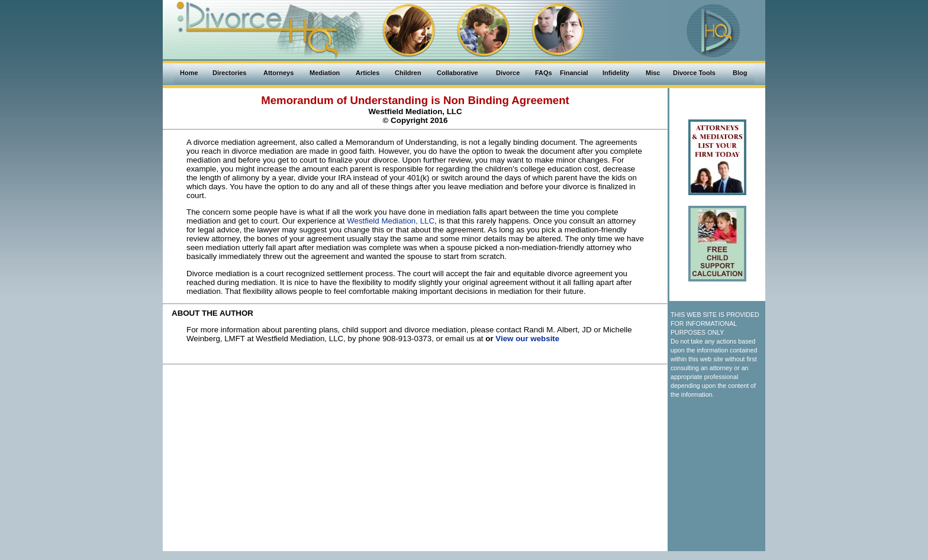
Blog (740, 73)
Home (189, 73)
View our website (527, 339)
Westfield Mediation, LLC (391, 221)
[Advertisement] (415, 396)
